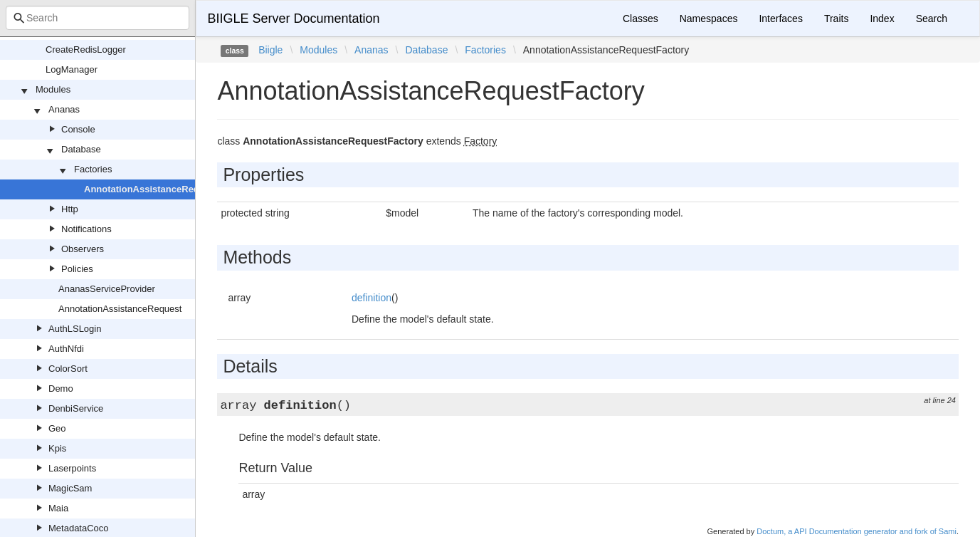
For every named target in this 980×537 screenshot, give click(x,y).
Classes (641, 19)
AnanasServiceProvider (107, 289)
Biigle (270, 50)
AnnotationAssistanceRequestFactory (168, 189)
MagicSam (70, 488)
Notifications (86, 229)
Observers (83, 249)
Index (882, 19)
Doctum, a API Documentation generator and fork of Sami (857, 531)
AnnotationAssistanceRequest (120, 309)
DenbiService (76, 408)
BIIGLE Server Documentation (293, 19)
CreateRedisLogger (86, 49)
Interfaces (780, 19)
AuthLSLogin (75, 329)
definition (372, 298)
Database (81, 149)
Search (932, 19)
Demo (61, 389)
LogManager (72, 69)
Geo (57, 428)
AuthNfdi (66, 349)
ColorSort (68, 369)
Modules (53, 89)
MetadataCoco (79, 528)
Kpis (57, 448)
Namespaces (709, 19)
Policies (77, 269)
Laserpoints (72, 468)
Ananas (64, 109)
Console (78, 129)
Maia (58, 508)
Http (70, 209)
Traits (836, 19)
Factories (93, 169)
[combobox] (98, 18)
